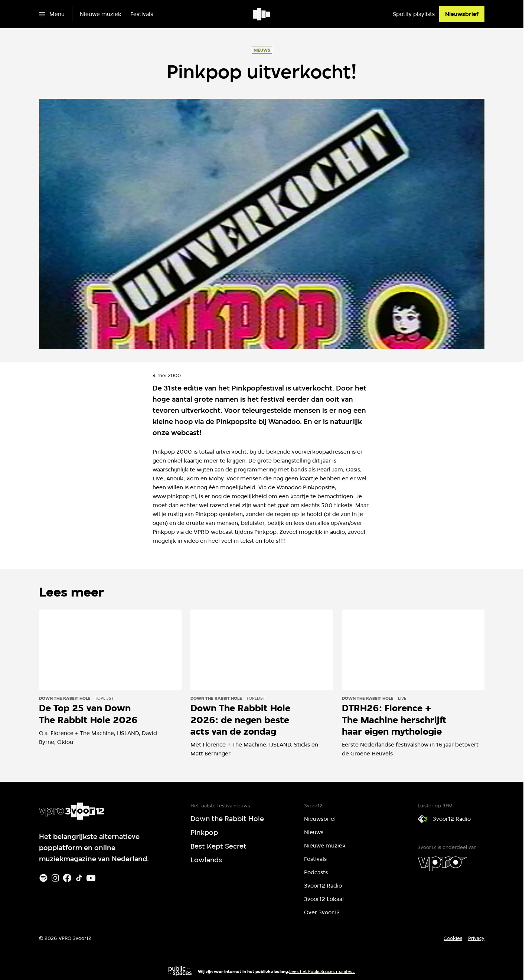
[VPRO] (442, 864)
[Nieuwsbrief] (462, 14)
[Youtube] (91, 878)
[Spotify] (43, 878)
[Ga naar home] (262, 14)
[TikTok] (79, 878)
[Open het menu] (52, 14)
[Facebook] (67, 878)
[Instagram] (55, 878)
